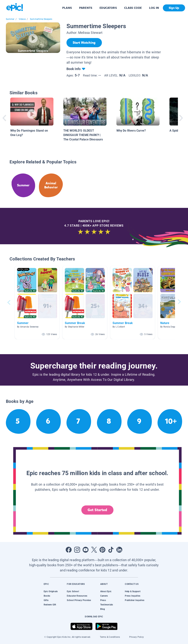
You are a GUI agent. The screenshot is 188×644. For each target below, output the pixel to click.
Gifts (46, 600)
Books (47, 596)
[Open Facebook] (69, 550)
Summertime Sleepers (41, 19)
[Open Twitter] (94, 550)
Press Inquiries (133, 596)
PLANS (67, 8)
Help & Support (133, 591)
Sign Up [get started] (174, 8)
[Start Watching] (84, 43)
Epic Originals (51, 591)
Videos (22, 19)
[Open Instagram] (77, 550)
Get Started (97, 510)
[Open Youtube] (86, 550)
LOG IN (154, 8)
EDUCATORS (108, 8)
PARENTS (86, 8)
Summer (10, 19)
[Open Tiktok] (111, 550)
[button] (37, 302)
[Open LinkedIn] (119, 550)
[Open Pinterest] (102, 550)
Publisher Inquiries (135, 600)
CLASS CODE (133, 8)
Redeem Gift (50, 605)
